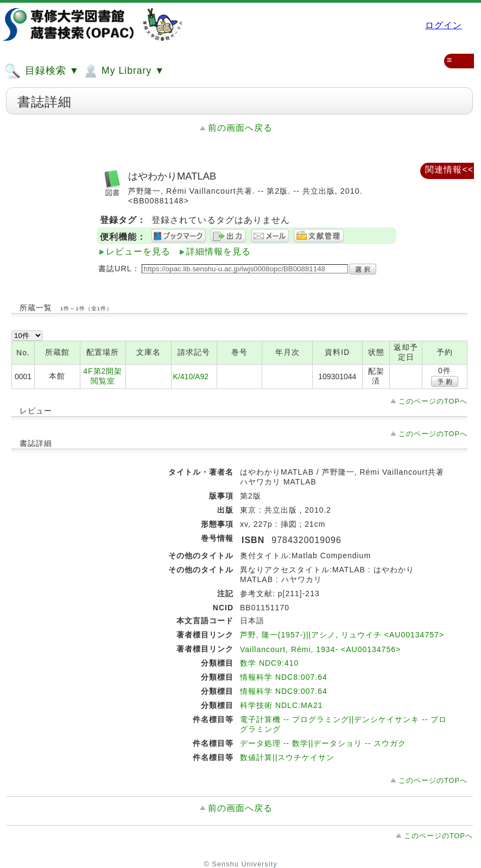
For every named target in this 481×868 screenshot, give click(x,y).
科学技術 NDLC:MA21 (281, 705)
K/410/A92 (191, 376)
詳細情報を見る (219, 251)
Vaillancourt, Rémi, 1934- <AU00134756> (320, 649)
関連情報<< (449, 170)
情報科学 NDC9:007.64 (284, 691)
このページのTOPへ (433, 401)
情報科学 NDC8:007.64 (284, 677)
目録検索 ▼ (42, 71)
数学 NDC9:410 (269, 663)
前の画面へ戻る (240, 128)
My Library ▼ (123, 71)
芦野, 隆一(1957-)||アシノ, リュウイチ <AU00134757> (342, 635)
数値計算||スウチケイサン (287, 757)
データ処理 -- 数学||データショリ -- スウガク (323, 743)
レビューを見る (138, 251)
